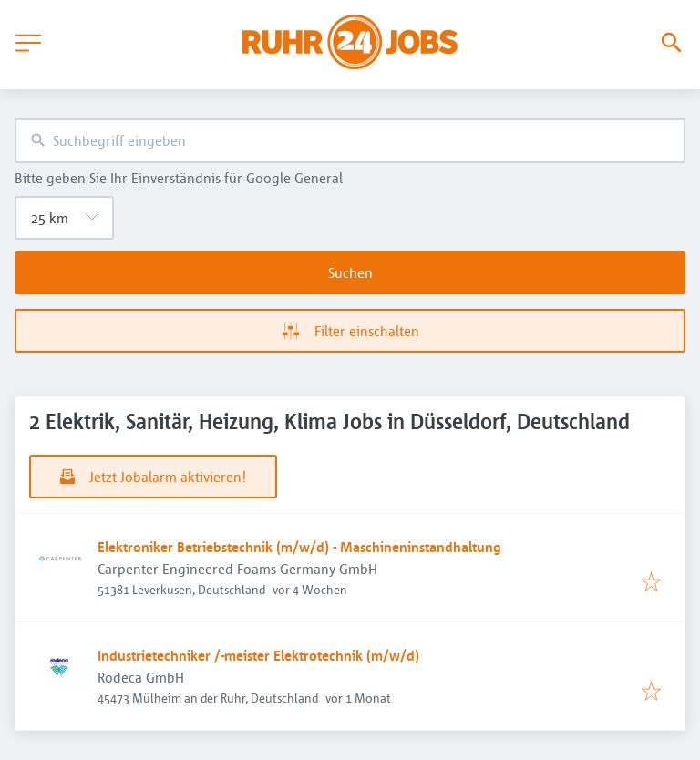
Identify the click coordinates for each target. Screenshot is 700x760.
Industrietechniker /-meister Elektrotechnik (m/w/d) (258, 655)
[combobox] (350, 141)
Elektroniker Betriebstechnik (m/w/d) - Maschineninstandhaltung (299, 547)
